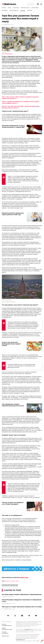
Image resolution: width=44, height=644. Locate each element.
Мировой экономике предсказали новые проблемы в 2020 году (13, 214)
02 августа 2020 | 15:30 (8, 597)
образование (7, 581)
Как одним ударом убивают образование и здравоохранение (22, 594)
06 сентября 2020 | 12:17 (8, 604)
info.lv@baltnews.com (20, 640)
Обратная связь (5, 636)
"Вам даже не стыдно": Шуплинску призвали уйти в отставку (22, 607)
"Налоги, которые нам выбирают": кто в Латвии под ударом (13, 503)
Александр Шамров (7, 54)
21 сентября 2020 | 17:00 (8, 609)
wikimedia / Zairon (8, 300)
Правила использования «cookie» (7, 629)
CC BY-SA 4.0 (4, 300)
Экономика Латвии (15, 581)
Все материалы (31, 4)
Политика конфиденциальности (7, 625)
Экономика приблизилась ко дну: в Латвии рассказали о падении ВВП (13, 126)
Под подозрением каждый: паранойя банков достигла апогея (13, 405)
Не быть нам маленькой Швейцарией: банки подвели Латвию (11, 344)
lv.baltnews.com (28, 629)
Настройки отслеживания (5, 633)
